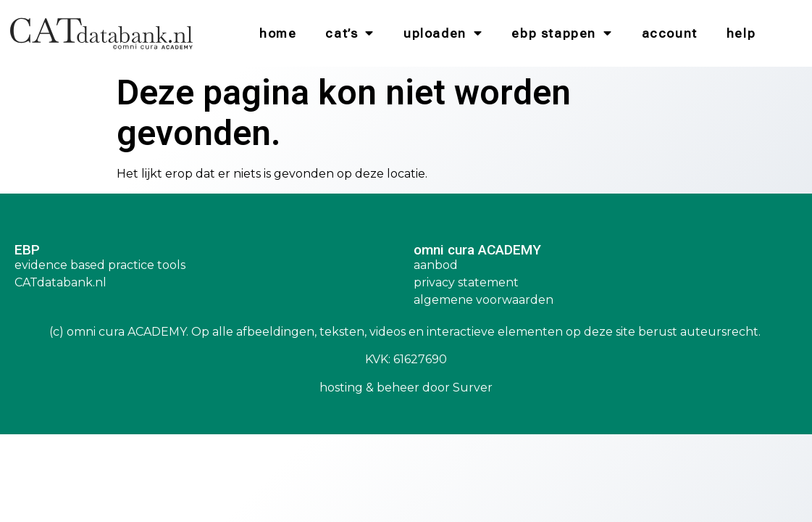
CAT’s (350, 33)
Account (670, 33)
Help (741, 33)
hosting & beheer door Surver (406, 388)
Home (278, 33)
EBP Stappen (562, 33)
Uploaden (443, 33)
